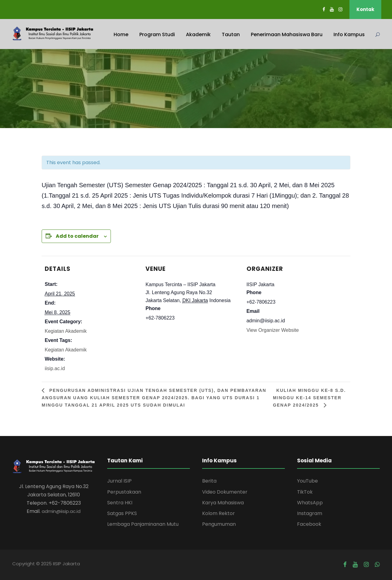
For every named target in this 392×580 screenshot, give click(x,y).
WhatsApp (310, 503)
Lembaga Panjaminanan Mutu (143, 524)
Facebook (309, 524)
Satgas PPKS (122, 513)
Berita (209, 481)
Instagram (310, 513)
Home (121, 34)
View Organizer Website (273, 330)
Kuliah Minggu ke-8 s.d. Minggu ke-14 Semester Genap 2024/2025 (309, 398)
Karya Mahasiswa (223, 503)
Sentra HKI (120, 503)
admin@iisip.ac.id (61, 511)
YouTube (307, 481)
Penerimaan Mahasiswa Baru (287, 34)
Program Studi (157, 34)
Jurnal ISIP (119, 481)
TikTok (305, 492)
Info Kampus (349, 34)
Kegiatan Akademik (66, 331)
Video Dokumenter (225, 492)
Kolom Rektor (219, 513)
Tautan (231, 34)
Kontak (365, 9)
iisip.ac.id (55, 368)
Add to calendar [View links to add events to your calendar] (77, 236)
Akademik (198, 34)
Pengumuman (219, 524)
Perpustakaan (124, 492)
